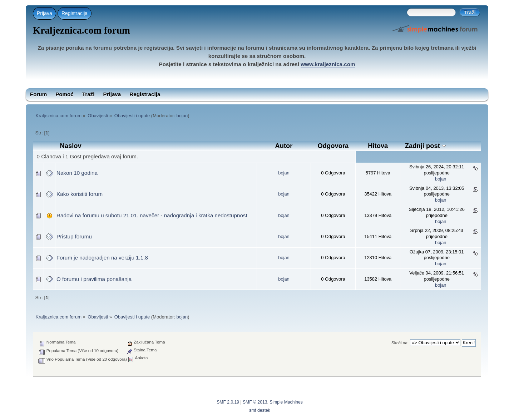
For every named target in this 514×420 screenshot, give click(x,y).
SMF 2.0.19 (228, 402)
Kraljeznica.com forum (81, 30)
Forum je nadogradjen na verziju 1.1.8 (102, 258)
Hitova (378, 146)
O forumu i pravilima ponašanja (94, 279)
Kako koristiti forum (80, 194)
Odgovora (333, 146)
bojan (182, 116)
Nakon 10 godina (77, 173)
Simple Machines (286, 402)
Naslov (70, 146)
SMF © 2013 (255, 402)
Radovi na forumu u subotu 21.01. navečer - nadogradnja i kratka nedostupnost (152, 215)
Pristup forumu (74, 236)
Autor (284, 146)
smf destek (260, 410)
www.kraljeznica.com (328, 64)
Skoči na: (400, 343)
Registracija (75, 13)
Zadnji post (426, 146)
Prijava (45, 13)
